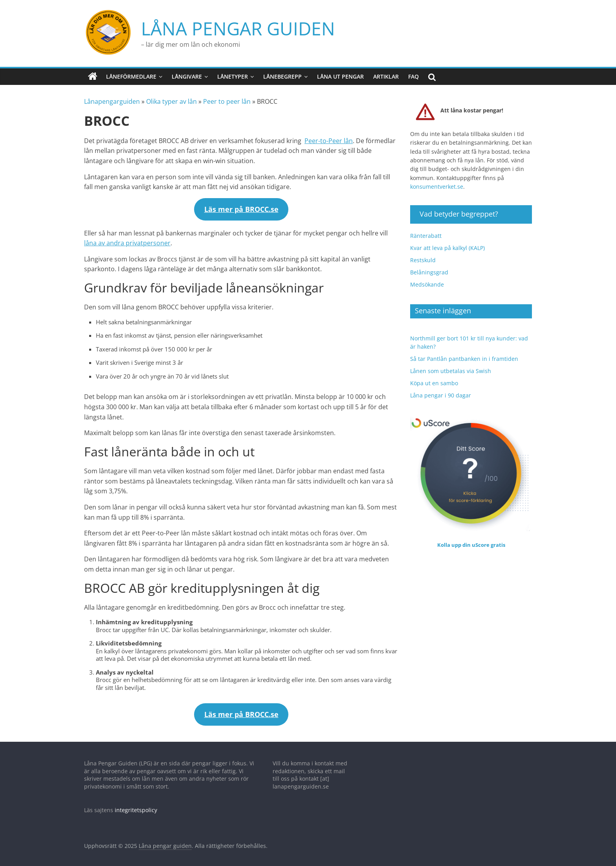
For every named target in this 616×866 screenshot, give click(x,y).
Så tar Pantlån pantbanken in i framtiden (464, 354)
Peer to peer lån (227, 97)
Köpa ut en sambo (434, 379)
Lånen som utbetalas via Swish (451, 367)
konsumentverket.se (437, 182)
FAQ (413, 72)
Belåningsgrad (429, 268)
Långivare (187, 72)
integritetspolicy (136, 806)
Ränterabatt (426, 231)
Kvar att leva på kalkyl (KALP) (447, 244)
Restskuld (423, 256)
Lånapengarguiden (112, 97)
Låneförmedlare (131, 72)
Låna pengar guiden (189, 26)
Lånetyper (233, 72)
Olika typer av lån (171, 97)
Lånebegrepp (282, 72)
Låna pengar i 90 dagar (441, 391)
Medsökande (427, 280)
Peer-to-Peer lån (329, 136)
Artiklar (386, 72)
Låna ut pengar (340, 72)
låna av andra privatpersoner (127, 239)
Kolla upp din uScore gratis (471, 541)
